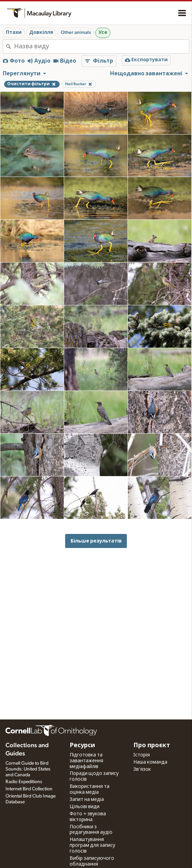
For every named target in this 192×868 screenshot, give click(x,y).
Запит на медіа (87, 800)
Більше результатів (96, 541)
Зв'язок (142, 769)
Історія (142, 755)
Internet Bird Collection (29, 789)
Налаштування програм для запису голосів (92, 845)
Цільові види (85, 807)
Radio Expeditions (24, 782)
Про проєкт (152, 745)
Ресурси (82, 745)
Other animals (76, 33)
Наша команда (150, 762)
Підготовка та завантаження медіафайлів (86, 761)
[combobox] (101, 47)
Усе (103, 33)
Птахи (14, 33)
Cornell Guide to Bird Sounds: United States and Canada (28, 769)
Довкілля (41, 33)
